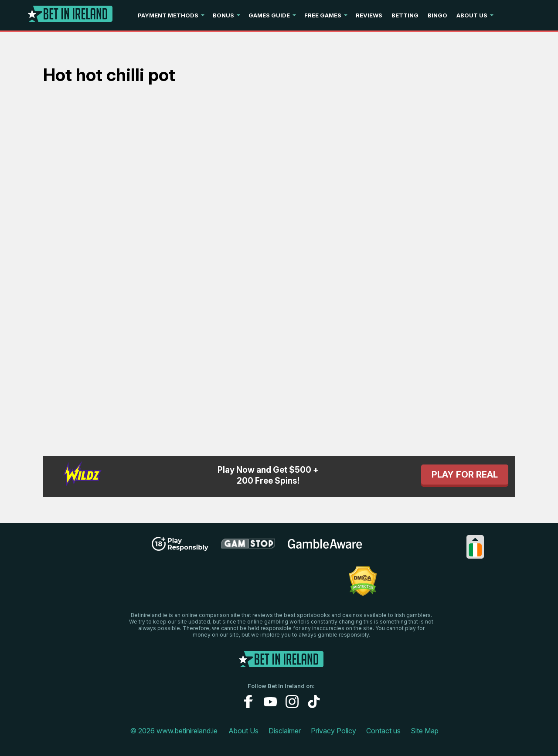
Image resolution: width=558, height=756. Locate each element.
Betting (405, 15)
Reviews (369, 15)
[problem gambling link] (204, 585)
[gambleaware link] (325, 548)
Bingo (437, 15)
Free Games (323, 15)
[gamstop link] (248, 547)
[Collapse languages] (475, 539)
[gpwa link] (393, 548)
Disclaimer (285, 731)
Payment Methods (168, 15)
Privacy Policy (333, 731)
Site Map (425, 731)
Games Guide (269, 15)
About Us (472, 15)
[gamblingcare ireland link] (286, 585)
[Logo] (70, 15)
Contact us (383, 731)
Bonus (223, 15)
